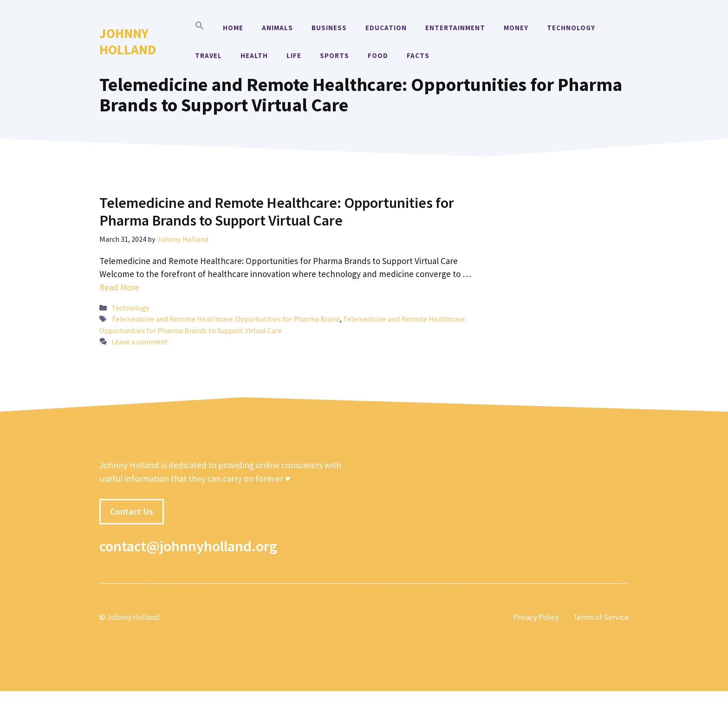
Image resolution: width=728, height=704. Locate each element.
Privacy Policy (536, 617)
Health (254, 55)
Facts (418, 55)
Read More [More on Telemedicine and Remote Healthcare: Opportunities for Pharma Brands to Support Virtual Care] (119, 287)
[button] (200, 28)
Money (516, 28)
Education (386, 28)
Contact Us (132, 511)
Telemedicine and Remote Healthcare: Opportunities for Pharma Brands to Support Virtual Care (277, 212)
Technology (571, 28)
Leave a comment (140, 342)
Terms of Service (601, 617)
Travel (208, 55)
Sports (335, 55)
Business (329, 28)
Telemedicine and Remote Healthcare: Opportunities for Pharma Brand (226, 319)
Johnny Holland (128, 41)
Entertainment (455, 28)
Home (233, 28)
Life (294, 55)
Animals (277, 28)
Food (378, 55)
